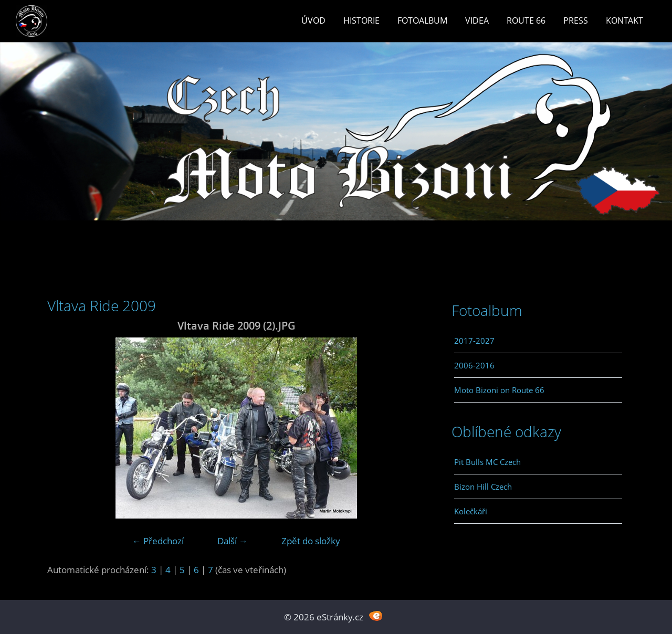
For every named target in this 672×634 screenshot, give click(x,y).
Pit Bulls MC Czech (487, 462)
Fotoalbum (422, 20)
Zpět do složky (311, 541)
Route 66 (526, 20)
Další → (233, 541)
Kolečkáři (471, 511)
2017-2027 (474, 341)
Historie (361, 20)
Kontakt (624, 20)
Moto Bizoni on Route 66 (499, 390)
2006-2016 (474, 365)
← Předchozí (158, 541)
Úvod (313, 20)
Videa (477, 20)
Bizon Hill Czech (483, 487)
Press (576, 20)
